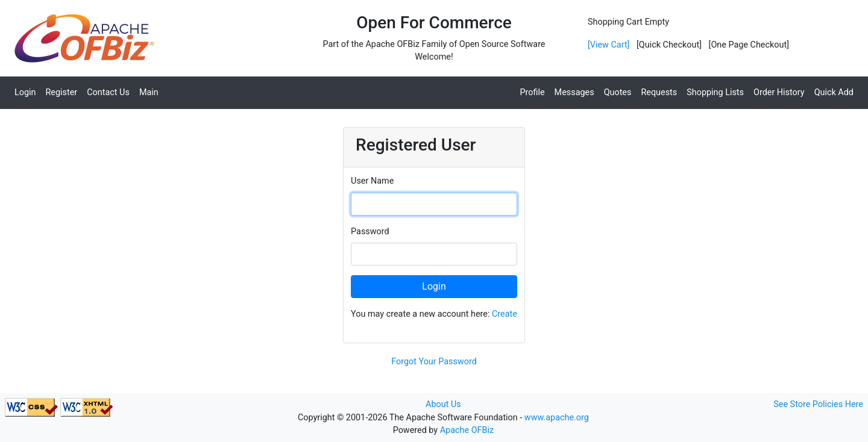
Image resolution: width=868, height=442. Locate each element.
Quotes (618, 92)
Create (505, 314)
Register (62, 92)
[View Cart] (609, 45)
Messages (574, 92)
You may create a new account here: (434, 314)
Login (25, 92)
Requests (659, 92)
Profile (532, 92)
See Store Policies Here (818, 404)
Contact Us (108, 92)
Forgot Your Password (434, 362)
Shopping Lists (715, 92)
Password (370, 232)
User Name (372, 181)
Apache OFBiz (467, 430)
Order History (779, 92)
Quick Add (834, 92)
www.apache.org (557, 418)
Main (149, 92)
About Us (443, 404)
